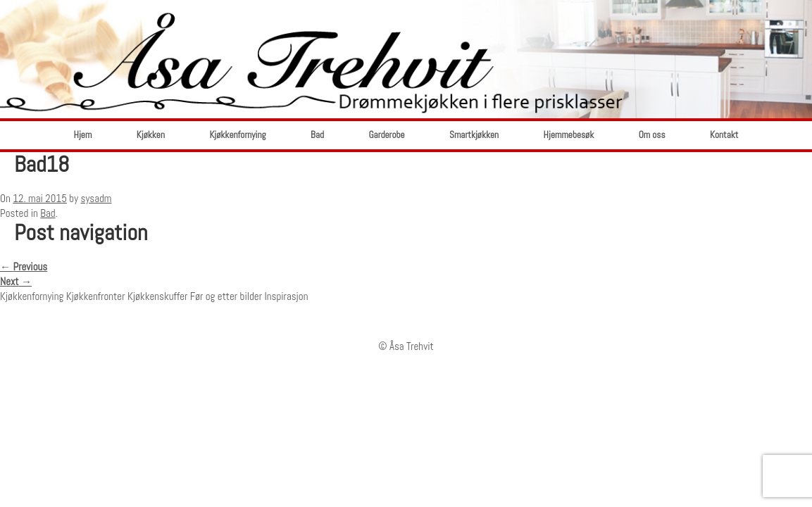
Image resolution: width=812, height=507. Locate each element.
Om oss (652, 135)
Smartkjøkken (474, 135)
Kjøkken (151, 135)
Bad (317, 135)
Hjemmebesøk (569, 135)
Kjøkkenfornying (237, 135)
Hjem (83, 135)
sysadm (96, 198)
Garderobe (386, 135)
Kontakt (724, 135)
